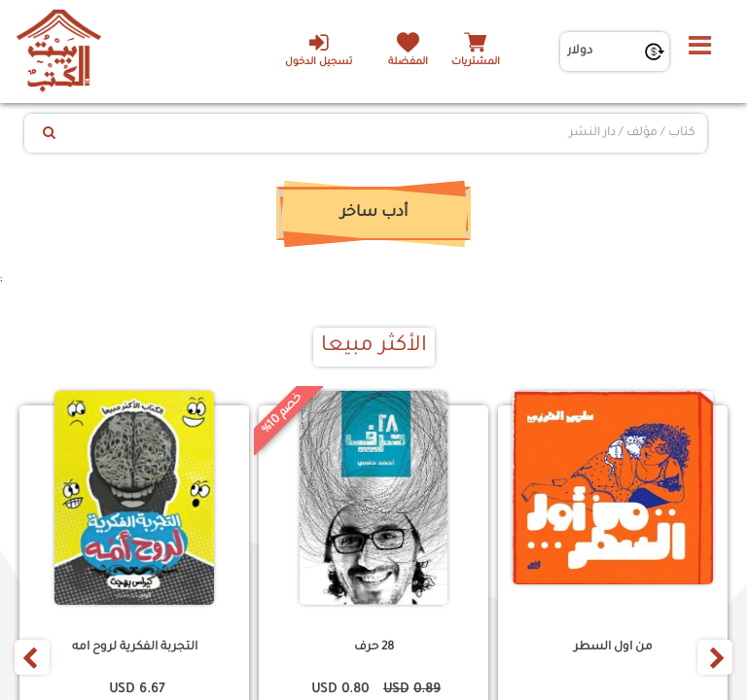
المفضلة (408, 63)
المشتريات (476, 63)
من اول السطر (613, 647)
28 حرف (374, 647)
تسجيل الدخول (319, 50)
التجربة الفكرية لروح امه (135, 647)
